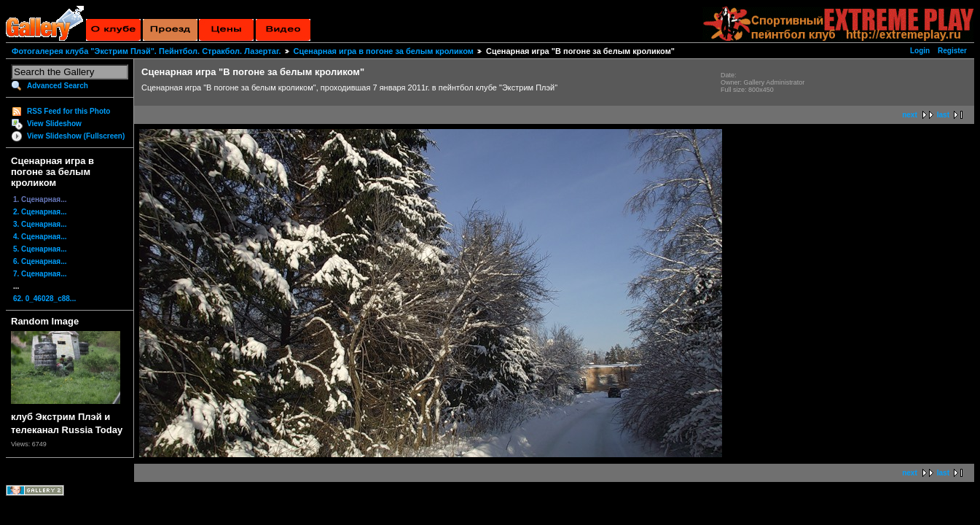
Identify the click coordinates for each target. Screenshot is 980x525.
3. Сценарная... (40, 224)
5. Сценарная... (40, 249)
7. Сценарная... (40, 274)
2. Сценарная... (40, 212)
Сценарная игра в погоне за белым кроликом (384, 51)
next (910, 115)
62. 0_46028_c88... (44, 299)
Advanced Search (58, 86)
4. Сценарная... (40, 237)
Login (920, 51)
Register (952, 51)
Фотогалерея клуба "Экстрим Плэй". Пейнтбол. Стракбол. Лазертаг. (146, 51)
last (943, 115)
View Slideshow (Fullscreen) (76, 136)
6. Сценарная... (40, 261)
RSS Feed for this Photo (68, 111)
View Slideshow (54, 124)
